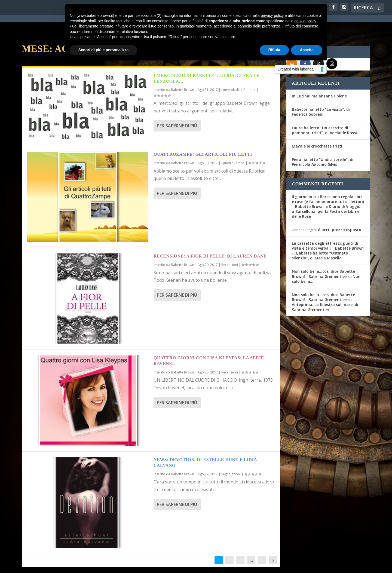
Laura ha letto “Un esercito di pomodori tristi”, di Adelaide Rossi (324, 111)
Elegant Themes (62, 565)
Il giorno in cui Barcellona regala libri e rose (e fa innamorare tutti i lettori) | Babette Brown (328, 182)
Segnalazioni (231, 454)
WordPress (117, 565)
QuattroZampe (233, 143)
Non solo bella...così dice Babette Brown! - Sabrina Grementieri (323, 254)
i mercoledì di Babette (238, 70)
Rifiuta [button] (274, 50)
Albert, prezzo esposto (340, 210)
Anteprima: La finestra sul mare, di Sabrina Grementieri (325, 287)
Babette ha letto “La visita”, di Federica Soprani (321, 92)
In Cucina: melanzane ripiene (319, 76)
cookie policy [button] (305, 21)
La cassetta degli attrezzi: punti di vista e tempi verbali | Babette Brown (328, 226)
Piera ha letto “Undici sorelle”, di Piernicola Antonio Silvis (323, 142)
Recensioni (230, 245)
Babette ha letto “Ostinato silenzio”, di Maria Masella (320, 236)
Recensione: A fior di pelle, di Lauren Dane (210, 236)
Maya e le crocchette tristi (317, 126)
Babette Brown (183, 70)
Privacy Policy (144, 565)
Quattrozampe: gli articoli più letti (203, 135)
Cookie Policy (173, 565)
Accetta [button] (307, 50)
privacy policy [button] (272, 16)
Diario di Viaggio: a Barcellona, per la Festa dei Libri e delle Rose (327, 192)
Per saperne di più (177, 106)
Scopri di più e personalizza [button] (103, 50)
